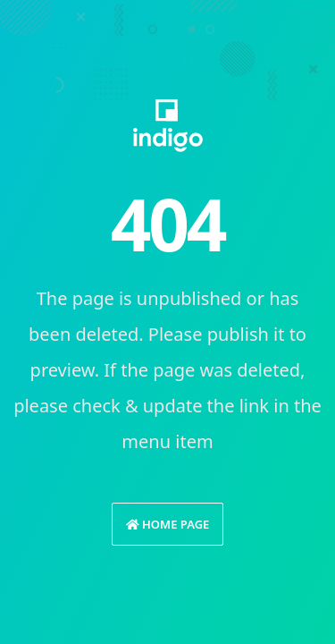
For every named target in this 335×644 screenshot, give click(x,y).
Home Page (168, 524)
